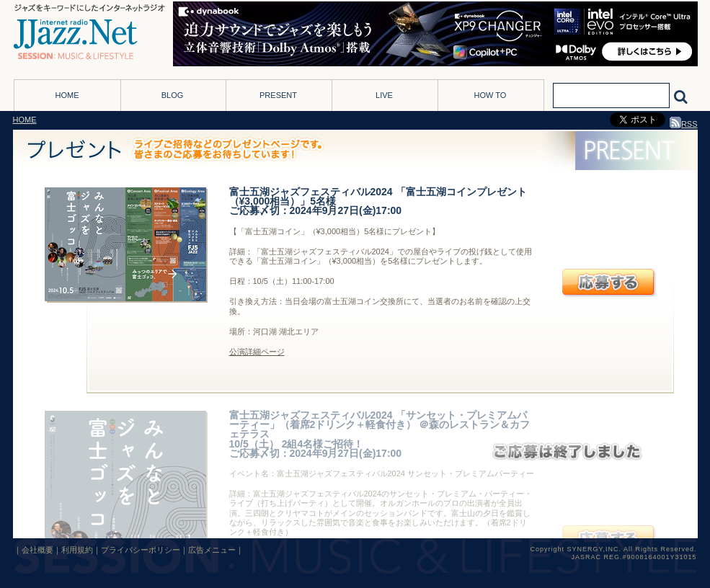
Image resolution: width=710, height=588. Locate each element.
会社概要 (37, 550)
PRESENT (278, 95)
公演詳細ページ (257, 352)
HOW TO (491, 95)
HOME (67, 95)
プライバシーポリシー (141, 550)
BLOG (173, 95)
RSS (684, 124)
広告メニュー (212, 550)
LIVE (384, 95)
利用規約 (77, 550)
